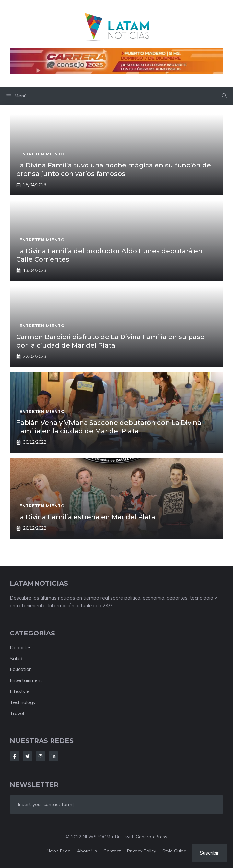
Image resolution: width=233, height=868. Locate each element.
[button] (224, 96)
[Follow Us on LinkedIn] (53, 756)
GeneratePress (151, 837)
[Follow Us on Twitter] (28, 756)
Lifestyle (20, 691)
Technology (23, 702)
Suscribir (209, 853)
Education (21, 669)
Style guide (174, 851)
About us (87, 851)
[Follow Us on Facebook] (15, 756)
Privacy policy (141, 851)
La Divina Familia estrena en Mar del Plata (86, 517)
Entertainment (26, 680)
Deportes (21, 648)
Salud (16, 659)
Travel (17, 713)
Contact (112, 851)
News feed (59, 851)
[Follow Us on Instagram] (41, 756)
